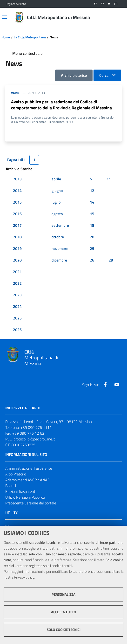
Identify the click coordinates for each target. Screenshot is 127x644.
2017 (17, 225)
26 (92, 260)
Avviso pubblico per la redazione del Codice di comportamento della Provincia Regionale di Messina (61, 105)
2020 (17, 260)
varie (15, 93)
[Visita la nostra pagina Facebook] (105, 385)
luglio (56, 202)
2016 (17, 214)
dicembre (59, 260)
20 (92, 237)
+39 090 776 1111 (36, 427)
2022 (17, 283)
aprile (56, 179)
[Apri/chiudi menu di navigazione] (4, 17)
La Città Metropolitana (30, 37)
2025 (17, 318)
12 (92, 191)
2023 (17, 295)
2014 (17, 191)
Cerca (104, 75)
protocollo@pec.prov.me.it (34, 439)
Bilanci (11, 486)
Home (6, 37)
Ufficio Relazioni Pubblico (25, 497)
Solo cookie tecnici (64, 630)
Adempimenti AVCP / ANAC (27, 480)
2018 (17, 237)
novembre (60, 248)
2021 (17, 272)
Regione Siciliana (16, 4)
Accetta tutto (64, 612)
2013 (17, 179)
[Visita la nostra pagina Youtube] (117, 385)
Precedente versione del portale (31, 503)
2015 (17, 202)
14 (92, 202)
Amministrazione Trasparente (29, 468)
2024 (17, 306)
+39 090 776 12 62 (28, 433)
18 (92, 225)
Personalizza (63, 594)
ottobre (58, 237)
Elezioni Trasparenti (21, 491)
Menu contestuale (27, 53)
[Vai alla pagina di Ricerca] (118, 17)
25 (92, 248)
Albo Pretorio (16, 474)
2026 (17, 330)
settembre (60, 225)
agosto (57, 214)
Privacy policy (24, 577)
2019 (17, 248)
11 (109, 179)
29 (111, 260)
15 (92, 214)
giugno (57, 191)
